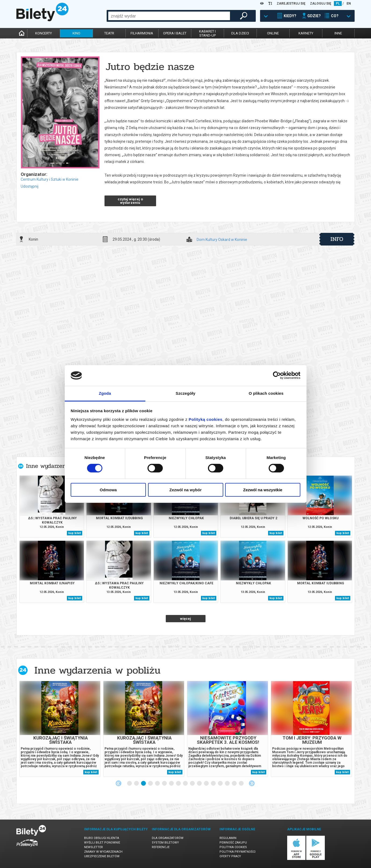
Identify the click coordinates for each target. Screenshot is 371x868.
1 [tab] (130, 784)
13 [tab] (214, 784)
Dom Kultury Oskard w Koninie (222, 240)
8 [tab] (179, 784)
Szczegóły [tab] (186, 393)
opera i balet (175, 33)
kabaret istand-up (207, 33)
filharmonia (142, 33)
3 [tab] (144, 784)
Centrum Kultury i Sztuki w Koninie (50, 179)
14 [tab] (221, 784)
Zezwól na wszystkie (263, 490)
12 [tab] (207, 784)
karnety (306, 33)
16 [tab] (235, 784)
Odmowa (108, 490)
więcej (186, 619)
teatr (109, 33)
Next (252, 783)
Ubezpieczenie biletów (102, 856)
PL (338, 3)
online (273, 33)
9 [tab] (186, 784)
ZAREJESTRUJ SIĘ (291, 3)
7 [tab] (172, 784)
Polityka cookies (233, 847)
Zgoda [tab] (105, 393)
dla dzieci (240, 33)
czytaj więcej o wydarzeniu (130, 201)
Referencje (161, 847)
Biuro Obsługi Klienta (102, 838)
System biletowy (165, 843)
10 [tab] (193, 784)
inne (338, 33)
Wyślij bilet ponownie (102, 843)
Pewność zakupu (233, 843)
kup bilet (75, 533)
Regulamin (228, 838)
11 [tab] (200, 784)
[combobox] (169, 16)
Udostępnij (30, 186)
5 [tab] (158, 784)
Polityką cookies (206, 419)
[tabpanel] (60, 729)
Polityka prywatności (237, 852)
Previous (118, 783)
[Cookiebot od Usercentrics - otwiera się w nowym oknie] (277, 375)
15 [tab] (228, 784)
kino (76, 33)
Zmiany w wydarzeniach (103, 852)
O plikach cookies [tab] (266, 393)
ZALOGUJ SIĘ (321, 3)
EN (349, 3)
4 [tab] (151, 784)
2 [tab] (137, 784)
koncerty (44, 33)
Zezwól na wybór (185, 490)
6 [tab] (165, 784)
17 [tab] (242, 784)
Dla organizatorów (168, 838)
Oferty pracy (230, 856)
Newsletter (93, 847)
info (337, 239)
